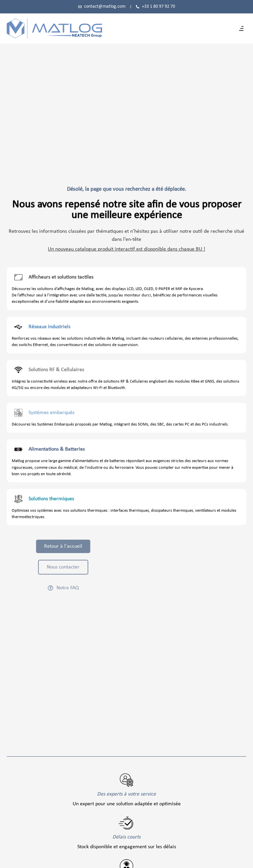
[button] (241, 29)
